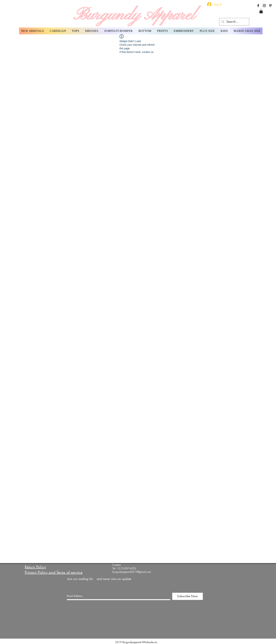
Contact (117, 565)
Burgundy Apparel (134, 15)
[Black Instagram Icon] (264, 6)
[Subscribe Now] (188, 596)
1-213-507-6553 (126, 568)
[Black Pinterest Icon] (270, 6)
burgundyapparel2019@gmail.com (132, 572)
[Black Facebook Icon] (258, 6)
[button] (261, 11)
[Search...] (234, 22)
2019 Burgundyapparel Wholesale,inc (138, 642)
